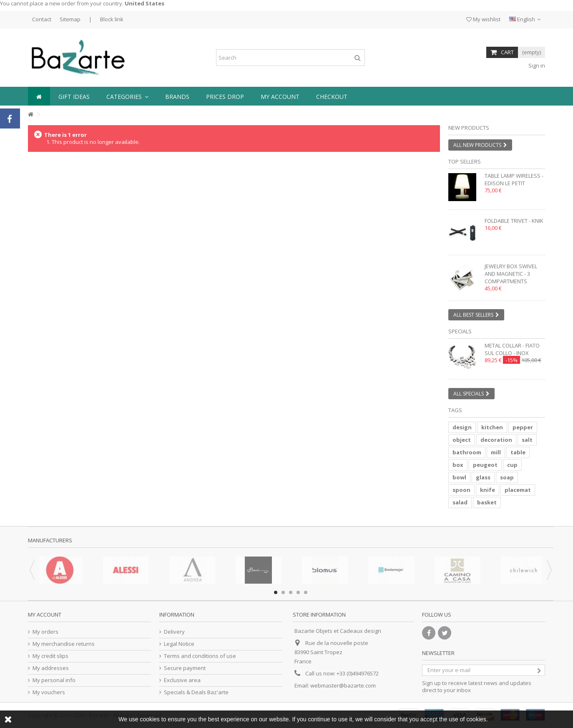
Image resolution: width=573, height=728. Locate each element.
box (458, 465)
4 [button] (298, 592)
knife (488, 490)
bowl (459, 477)
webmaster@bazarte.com (343, 685)
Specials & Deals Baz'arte (196, 692)
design (462, 427)
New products (469, 128)
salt (527, 440)
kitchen (492, 427)
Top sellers (465, 161)
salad (460, 502)
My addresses (51, 668)
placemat (518, 490)
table (518, 452)
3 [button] (291, 592)
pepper (523, 427)
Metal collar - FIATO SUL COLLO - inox (512, 349)
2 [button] (283, 592)
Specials (460, 331)
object (462, 440)
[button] (127, 96)
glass (483, 477)
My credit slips (50, 656)
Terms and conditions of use (200, 656)
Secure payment (185, 668)
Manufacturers (50, 540)
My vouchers (49, 692)
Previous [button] (32, 570)
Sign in (536, 65)
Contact (42, 19)
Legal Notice (179, 644)
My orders (45, 632)
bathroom (467, 452)
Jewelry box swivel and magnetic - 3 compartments (511, 274)
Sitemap (70, 19)
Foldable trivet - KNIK (514, 221)
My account (45, 615)
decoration (496, 440)
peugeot (485, 465)
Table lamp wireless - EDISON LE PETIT (514, 179)
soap (507, 477)
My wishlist (483, 19)
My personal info (54, 680)
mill (496, 452)
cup (512, 465)
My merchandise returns (64, 644)
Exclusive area (182, 680)
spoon (461, 490)
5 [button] (306, 592)
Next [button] (549, 570)
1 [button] (276, 592)
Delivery (174, 632)
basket (487, 502)
